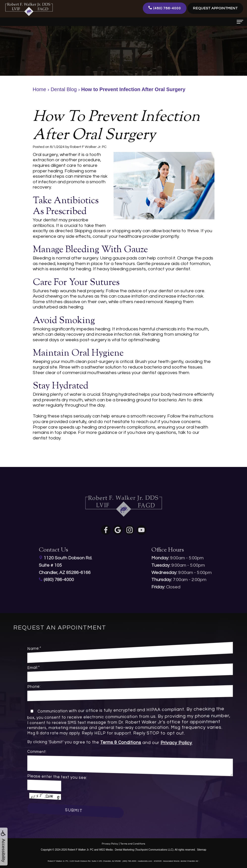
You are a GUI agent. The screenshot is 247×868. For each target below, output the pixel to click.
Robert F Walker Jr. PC (80, 850)
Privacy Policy (145, 743)
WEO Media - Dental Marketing (117, 850)
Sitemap (202, 850)
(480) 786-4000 (165, 8)
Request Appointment (215, 8)
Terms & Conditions (123, 743)
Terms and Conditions (133, 844)
